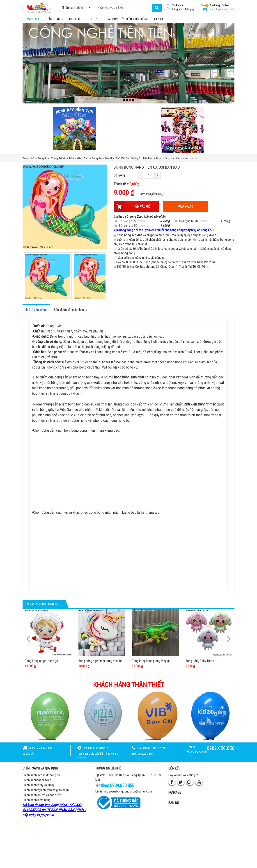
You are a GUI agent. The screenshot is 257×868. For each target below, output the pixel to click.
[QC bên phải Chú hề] (183, 133)
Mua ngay (185, 210)
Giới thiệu (76, 22)
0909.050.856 (122, 789)
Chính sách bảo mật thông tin (41, 778)
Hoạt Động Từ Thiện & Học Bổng (126, 22)
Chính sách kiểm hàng (37, 803)
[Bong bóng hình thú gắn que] (74, 131)
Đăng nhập (178, 9)
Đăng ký (190, 9)
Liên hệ (159, 22)
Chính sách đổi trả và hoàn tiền (42, 798)
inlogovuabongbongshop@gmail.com (128, 795)
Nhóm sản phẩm (75, 8)
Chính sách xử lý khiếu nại (39, 788)
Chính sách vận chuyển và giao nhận (46, 793)
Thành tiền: (126, 187)
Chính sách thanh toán (37, 783)
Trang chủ (33, 22)
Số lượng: (120, 179)
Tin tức (93, 22)
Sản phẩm (55, 22)
